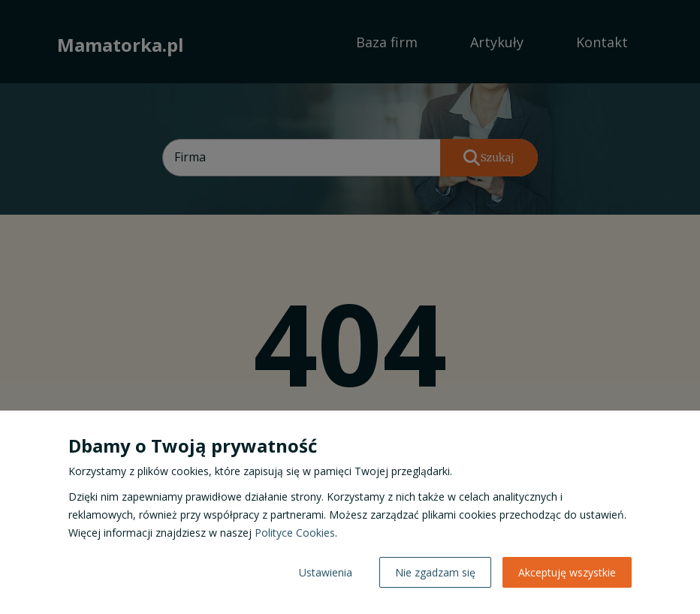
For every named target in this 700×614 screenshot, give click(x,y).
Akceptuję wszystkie (567, 572)
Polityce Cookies (295, 533)
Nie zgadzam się (435, 572)
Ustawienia (326, 572)
